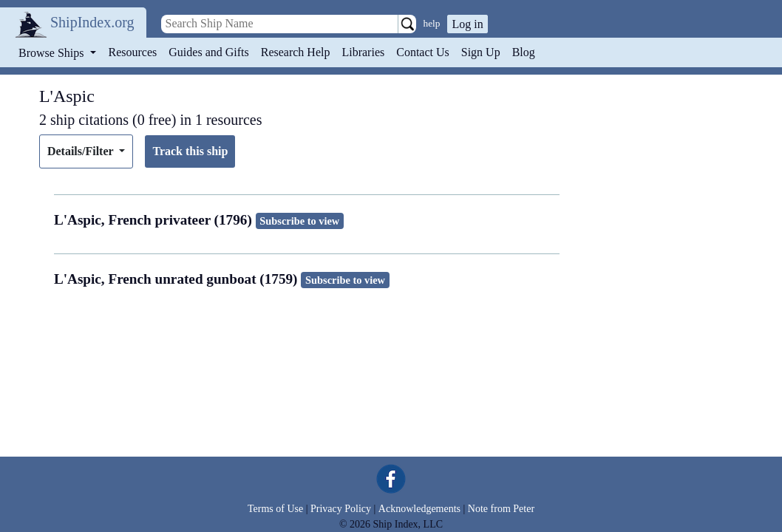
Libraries (363, 52)
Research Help (296, 52)
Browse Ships (52, 53)
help (432, 23)
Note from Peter (501, 509)
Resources (133, 52)
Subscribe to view (299, 221)
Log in (467, 24)
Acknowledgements (419, 509)
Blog (524, 52)
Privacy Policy (341, 509)
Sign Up (481, 52)
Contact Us (423, 52)
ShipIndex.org (92, 22)
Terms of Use (275, 509)
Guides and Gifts (208, 52)
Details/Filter (82, 151)
